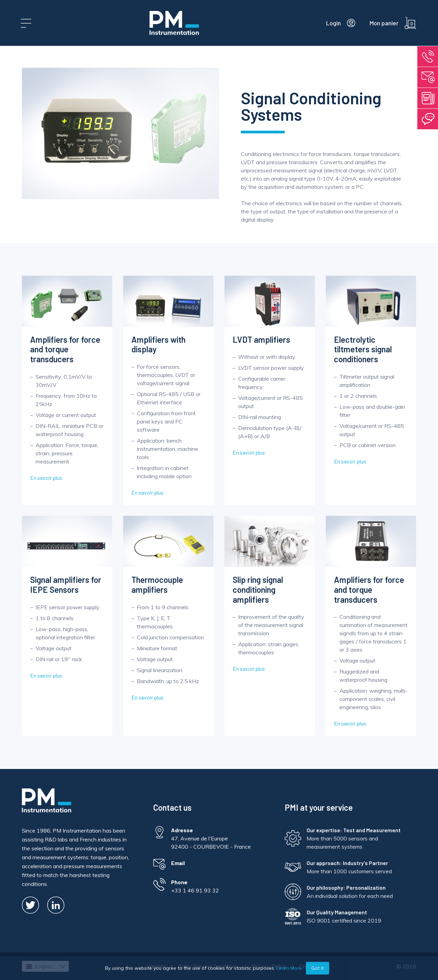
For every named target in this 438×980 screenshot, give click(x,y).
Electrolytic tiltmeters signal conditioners (363, 349)
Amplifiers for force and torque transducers (65, 349)
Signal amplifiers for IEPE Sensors (66, 585)
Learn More (289, 968)
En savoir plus (46, 478)
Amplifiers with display (158, 344)
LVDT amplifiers (261, 339)
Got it (318, 968)
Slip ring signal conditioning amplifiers (258, 590)
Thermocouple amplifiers (157, 585)
